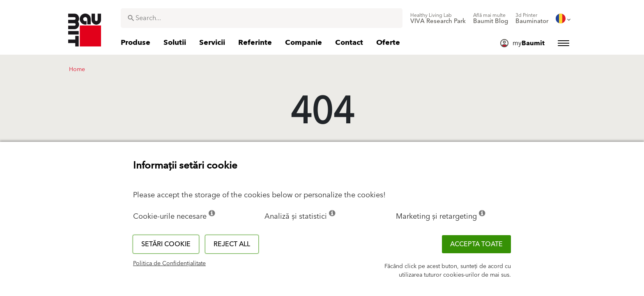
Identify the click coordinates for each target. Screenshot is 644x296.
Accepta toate (476, 244)
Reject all (232, 244)
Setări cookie (166, 244)
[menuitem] (438, 18)
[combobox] (262, 18)
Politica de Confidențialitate (169, 264)
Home (77, 69)
